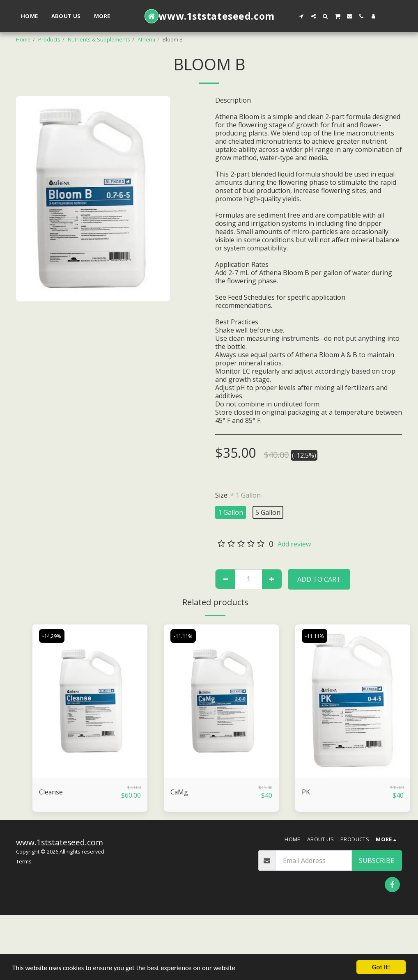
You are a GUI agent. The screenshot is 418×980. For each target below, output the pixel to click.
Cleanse (51, 792)
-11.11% (183, 636)
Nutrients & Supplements (99, 39)
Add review (294, 544)
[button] (302, 16)
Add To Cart (319, 579)
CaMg (179, 792)
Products (49, 39)
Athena (146, 39)
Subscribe (377, 861)
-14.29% (52, 636)
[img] (90, 701)
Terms (24, 861)
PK (306, 792)
